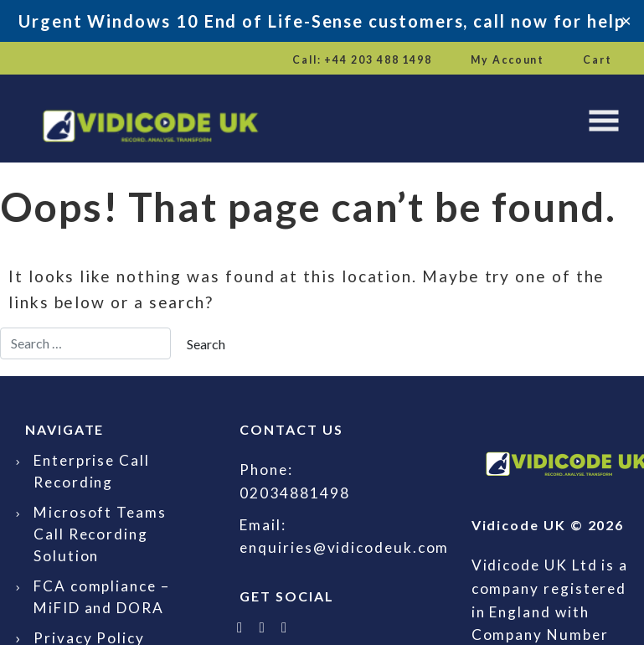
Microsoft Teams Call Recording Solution (100, 534)
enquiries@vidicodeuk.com (344, 547)
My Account (507, 60)
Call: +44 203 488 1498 (362, 60)
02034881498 (294, 493)
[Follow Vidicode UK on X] (240, 627)
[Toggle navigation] (604, 121)
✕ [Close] (626, 21)
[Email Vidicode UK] (285, 627)
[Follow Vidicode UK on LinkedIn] (263, 627)
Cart (598, 60)
